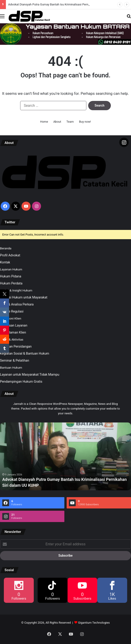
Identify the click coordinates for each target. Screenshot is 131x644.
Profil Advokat (10, 255)
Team (70, 122)
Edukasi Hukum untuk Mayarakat (24, 297)
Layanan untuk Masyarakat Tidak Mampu (30, 374)
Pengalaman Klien (13, 332)
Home (44, 122)
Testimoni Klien (11, 318)
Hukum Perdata (11, 283)
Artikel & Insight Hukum (16, 290)
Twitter (10, 222)
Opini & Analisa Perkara (17, 304)
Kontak (5, 262)
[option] (65, 456)
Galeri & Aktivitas (12, 339)
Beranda (6, 248)
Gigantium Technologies (94, 623)
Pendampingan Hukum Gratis (21, 382)
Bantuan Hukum (11, 367)
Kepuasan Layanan (14, 325)
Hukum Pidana (11, 276)
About (57, 122)
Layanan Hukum (11, 269)
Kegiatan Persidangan (16, 346)
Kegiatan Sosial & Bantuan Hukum (25, 353)
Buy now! (85, 122)
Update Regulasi (12, 311)
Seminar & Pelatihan (15, 360)
